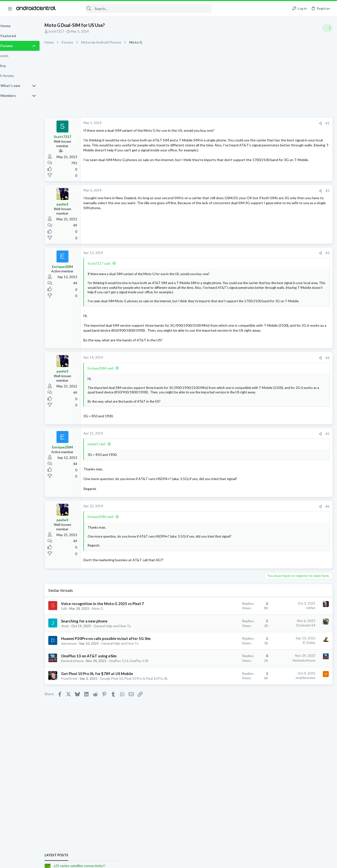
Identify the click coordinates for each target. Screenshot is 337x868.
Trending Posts (272, 365)
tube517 (319, 523)
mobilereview (225, 714)
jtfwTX (262, 523)
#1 (247, 123)
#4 (247, 370)
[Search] (137, 9)
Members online (272, 512)
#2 (247, 192)
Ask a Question (277, 499)
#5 (247, 450)
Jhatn (78, 653)
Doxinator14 (226, 652)
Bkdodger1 (266, 527)
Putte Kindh (277, 523)
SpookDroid (266, 532)
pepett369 (324, 582)
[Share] (240, 123)
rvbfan (230, 629)
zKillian (291, 527)
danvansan (82, 675)
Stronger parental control (286, 323)
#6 (247, 528)
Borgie (280, 527)
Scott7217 (69, 31)
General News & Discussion (286, 313)
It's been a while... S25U (285, 343)
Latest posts (269, 269)
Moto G (110, 635)
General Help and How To (125, 653)
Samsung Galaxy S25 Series (286, 289)
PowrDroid (82, 715)
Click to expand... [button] (173, 308)
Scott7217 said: (112, 265)
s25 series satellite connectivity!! (292, 280)
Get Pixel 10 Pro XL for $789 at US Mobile (110, 710)
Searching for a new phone (97, 648)
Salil (77, 635)
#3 (247, 254)
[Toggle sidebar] (327, 28)
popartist (305, 523)
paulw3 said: (109, 461)
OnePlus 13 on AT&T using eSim (101, 688)
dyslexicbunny (308, 527)
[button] (10, 8)
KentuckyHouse (85, 693)
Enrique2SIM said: (113, 380)
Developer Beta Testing (283, 446)
